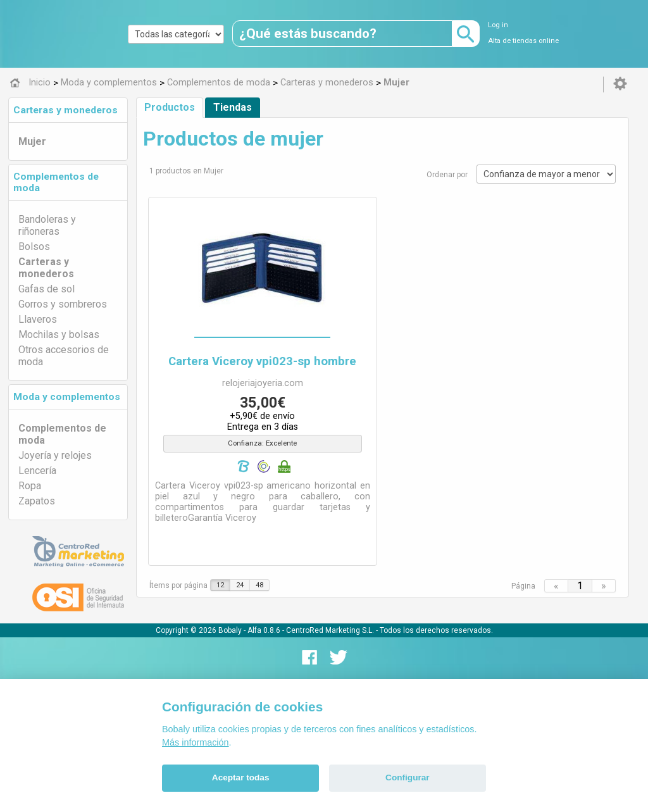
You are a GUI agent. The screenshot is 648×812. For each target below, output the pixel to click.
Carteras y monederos (65, 110)
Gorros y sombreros (63, 304)
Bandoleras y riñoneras (47, 225)
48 (259, 585)
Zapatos (37, 501)
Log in (498, 25)
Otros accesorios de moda (64, 356)
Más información (196, 742)
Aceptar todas (241, 778)
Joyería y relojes (55, 455)
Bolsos (34, 247)
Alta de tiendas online (523, 41)
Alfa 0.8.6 (264, 630)
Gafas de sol (47, 289)
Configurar (407, 778)
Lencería (37, 471)
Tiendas (233, 107)
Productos (170, 107)
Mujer (32, 141)
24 (240, 585)
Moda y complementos (67, 397)
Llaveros (38, 319)
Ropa (30, 486)
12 (220, 585)
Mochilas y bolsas (59, 334)
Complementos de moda (62, 434)
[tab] (68, 110)
